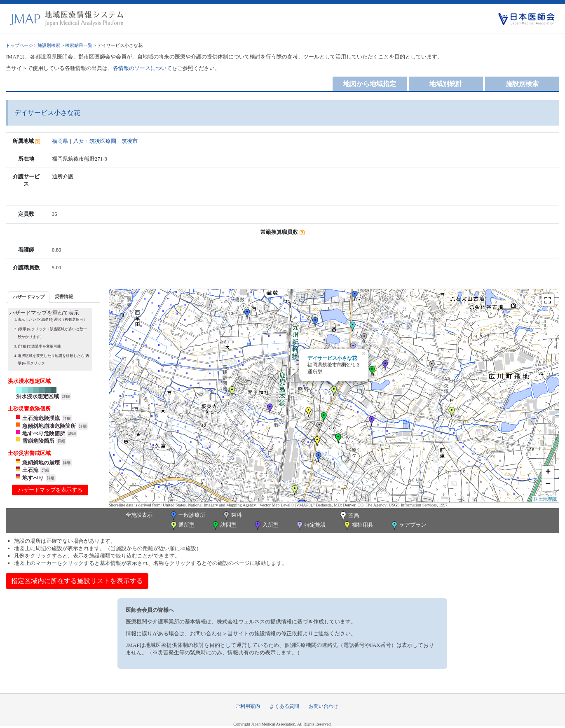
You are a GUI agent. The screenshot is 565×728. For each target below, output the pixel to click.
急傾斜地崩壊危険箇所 (49, 426)
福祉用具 (358, 526)
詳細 (66, 397)
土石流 (30, 470)
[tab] (29, 297)
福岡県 (60, 141)
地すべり (33, 478)
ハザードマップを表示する (50, 490)
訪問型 (224, 526)
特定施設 (311, 526)
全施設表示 (139, 515)
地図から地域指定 (370, 84)
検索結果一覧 (79, 45)
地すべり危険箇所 (44, 433)
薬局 (349, 516)
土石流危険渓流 (41, 418)
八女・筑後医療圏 (95, 141)
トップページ (19, 45)
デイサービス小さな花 (332, 358)
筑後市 (130, 141)
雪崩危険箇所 (38, 441)
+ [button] (548, 472)
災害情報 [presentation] (64, 296)
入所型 (266, 526)
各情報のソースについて (142, 68)
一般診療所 (187, 516)
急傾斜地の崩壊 (41, 463)
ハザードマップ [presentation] (29, 297)
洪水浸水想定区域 (38, 396)
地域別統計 (446, 84)
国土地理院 (545, 499)
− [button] (548, 485)
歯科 (232, 516)
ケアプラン (408, 526)
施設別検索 (49, 45)
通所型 (182, 526)
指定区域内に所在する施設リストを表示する (77, 581)
